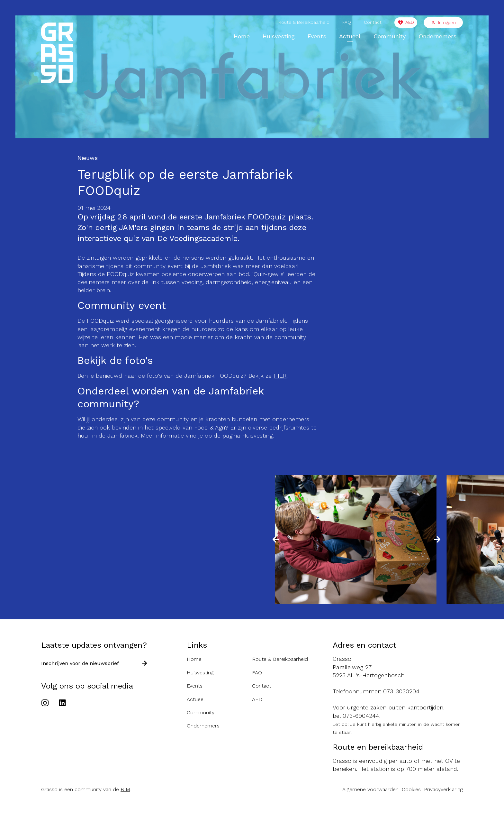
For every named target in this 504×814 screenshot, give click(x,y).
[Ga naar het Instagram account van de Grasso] (47, 704)
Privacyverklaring (443, 789)
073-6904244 (361, 716)
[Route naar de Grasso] (398, 667)
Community (390, 36)
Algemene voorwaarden (370, 789)
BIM (125, 789)
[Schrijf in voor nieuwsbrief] (145, 664)
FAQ (347, 22)
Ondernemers (437, 36)
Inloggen (443, 23)
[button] (276, 540)
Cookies (411, 789)
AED (410, 22)
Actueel (350, 36)
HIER (280, 376)
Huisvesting (279, 36)
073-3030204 (401, 691)
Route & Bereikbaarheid (304, 22)
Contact (373, 22)
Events (317, 36)
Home (242, 36)
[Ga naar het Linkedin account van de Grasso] (62, 704)
